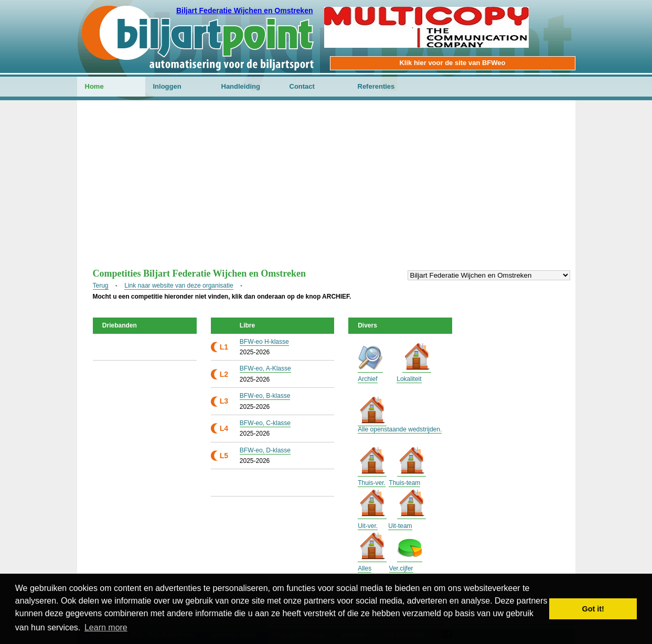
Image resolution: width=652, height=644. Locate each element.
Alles (365, 568)
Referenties (376, 86)
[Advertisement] (326, 189)
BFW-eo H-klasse (264, 342)
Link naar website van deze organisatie (179, 286)
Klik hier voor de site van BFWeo (452, 63)
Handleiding (241, 86)
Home (94, 86)
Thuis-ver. (372, 483)
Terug (101, 286)
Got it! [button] (593, 609)
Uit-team (400, 526)
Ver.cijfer (401, 568)
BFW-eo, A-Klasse (265, 368)
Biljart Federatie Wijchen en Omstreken (245, 10)
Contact (302, 86)
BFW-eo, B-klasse (265, 396)
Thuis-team (404, 483)
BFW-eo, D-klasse (265, 450)
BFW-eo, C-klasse (265, 423)
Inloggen (167, 86)
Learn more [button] (106, 627)
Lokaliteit (409, 379)
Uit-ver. (368, 526)
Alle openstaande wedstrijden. (400, 429)
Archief (367, 379)
